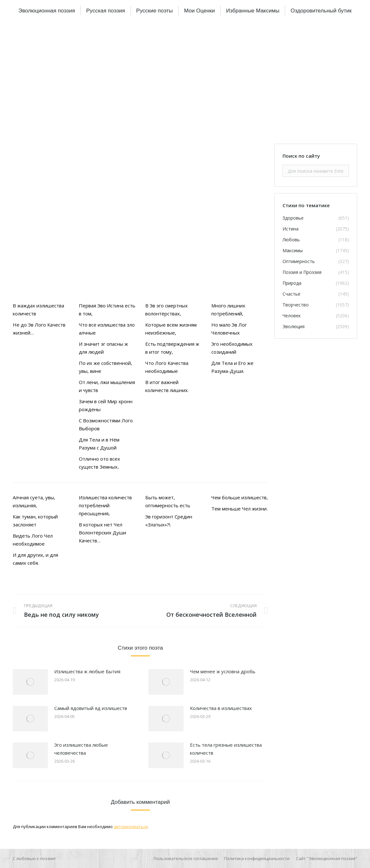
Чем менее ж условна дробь (223, 671)
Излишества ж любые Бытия (87, 671)
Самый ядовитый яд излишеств (91, 708)
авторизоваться (131, 826)
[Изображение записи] (30, 682)
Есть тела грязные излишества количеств (226, 749)
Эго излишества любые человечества (81, 749)
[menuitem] (47, 11)
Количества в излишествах (221, 708)
